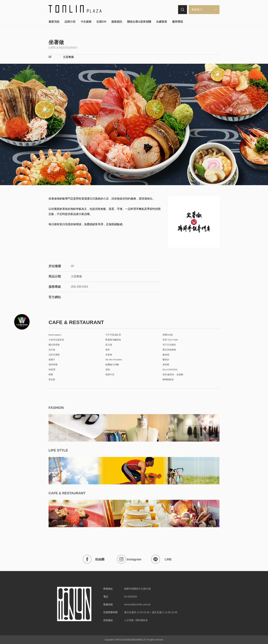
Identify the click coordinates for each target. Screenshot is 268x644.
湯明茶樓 (53, 365)
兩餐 (51, 375)
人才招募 (129, 620)
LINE (161, 559)
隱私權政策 (142, 620)
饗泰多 (166, 360)
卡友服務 (86, 22)
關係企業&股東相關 (139, 22)
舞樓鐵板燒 (168, 380)
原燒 (108, 370)
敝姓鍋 (166, 355)
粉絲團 (94, 559)
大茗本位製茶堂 (56, 340)
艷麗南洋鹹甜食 (113, 340)
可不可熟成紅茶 (113, 335)
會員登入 (197, 10)
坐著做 (109, 355)
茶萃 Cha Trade (170, 340)
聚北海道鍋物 (169, 350)
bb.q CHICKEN (170, 370)
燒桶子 (52, 360)
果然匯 (166, 365)
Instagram (129, 559)
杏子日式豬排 (169, 345)
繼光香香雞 (54, 345)
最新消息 (54, 22)
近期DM (101, 22)
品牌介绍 (70, 22)
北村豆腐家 (54, 355)
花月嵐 (52, 350)
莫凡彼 (109, 345)
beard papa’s (55, 335)
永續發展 (162, 22)
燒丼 (108, 350)
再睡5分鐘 (168, 335)
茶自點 (52, 380)
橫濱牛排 (110, 375)
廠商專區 (178, 22)
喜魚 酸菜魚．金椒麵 (173, 375)
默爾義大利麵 (112, 365)
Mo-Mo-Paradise (114, 360)
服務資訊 (117, 22)
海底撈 (52, 370)
